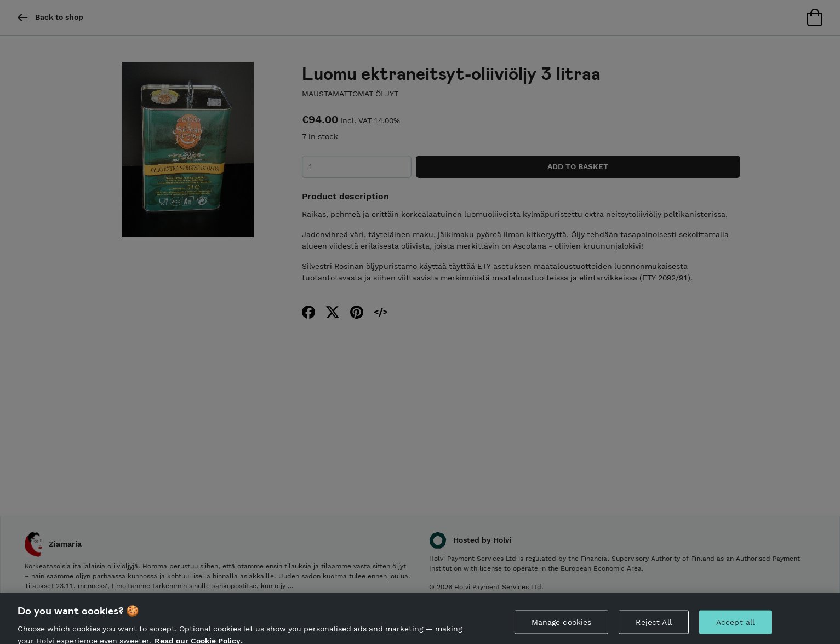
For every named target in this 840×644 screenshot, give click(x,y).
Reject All (653, 626)
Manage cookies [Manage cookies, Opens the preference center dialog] (562, 626)
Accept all (735, 626)
